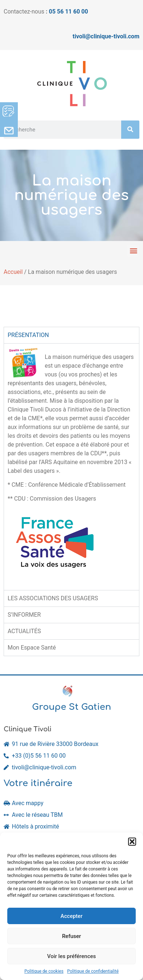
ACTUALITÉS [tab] (24, 631)
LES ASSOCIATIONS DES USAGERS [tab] (53, 598)
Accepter (71, 916)
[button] (132, 842)
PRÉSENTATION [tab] (28, 335)
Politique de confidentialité (93, 971)
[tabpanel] (71, 467)
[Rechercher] (130, 130)
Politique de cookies (44, 971)
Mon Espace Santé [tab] (32, 648)
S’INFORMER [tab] (24, 615)
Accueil (13, 272)
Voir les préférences (72, 956)
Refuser (71, 936)
